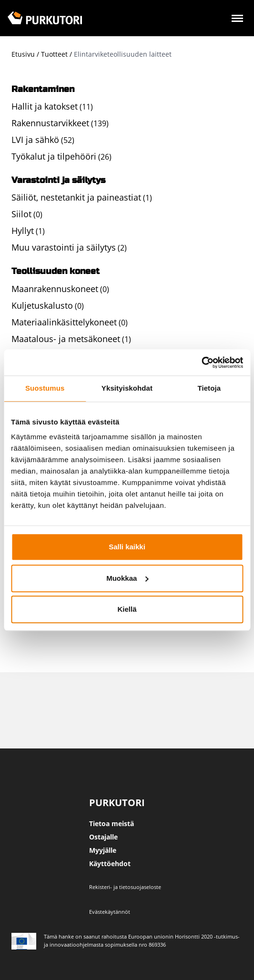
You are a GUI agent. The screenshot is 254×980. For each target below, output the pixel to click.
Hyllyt (23, 231)
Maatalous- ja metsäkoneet (66, 339)
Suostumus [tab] (45, 388)
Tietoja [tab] (209, 388)
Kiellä (127, 609)
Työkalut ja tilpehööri (54, 156)
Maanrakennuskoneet (55, 289)
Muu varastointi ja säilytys (64, 247)
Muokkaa (127, 578)
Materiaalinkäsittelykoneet (64, 322)
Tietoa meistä (112, 823)
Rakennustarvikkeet (50, 123)
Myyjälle (103, 850)
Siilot (21, 214)
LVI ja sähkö (35, 140)
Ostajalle (103, 837)
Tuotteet (54, 54)
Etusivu (23, 54)
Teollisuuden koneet (56, 271)
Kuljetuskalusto (42, 305)
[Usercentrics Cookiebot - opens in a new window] (201, 363)
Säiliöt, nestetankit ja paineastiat (76, 197)
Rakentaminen (43, 89)
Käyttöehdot (110, 864)
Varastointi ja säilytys (58, 180)
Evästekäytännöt (110, 912)
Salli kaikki (127, 547)
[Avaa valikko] (237, 20)
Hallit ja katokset (45, 106)
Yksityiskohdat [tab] (127, 388)
